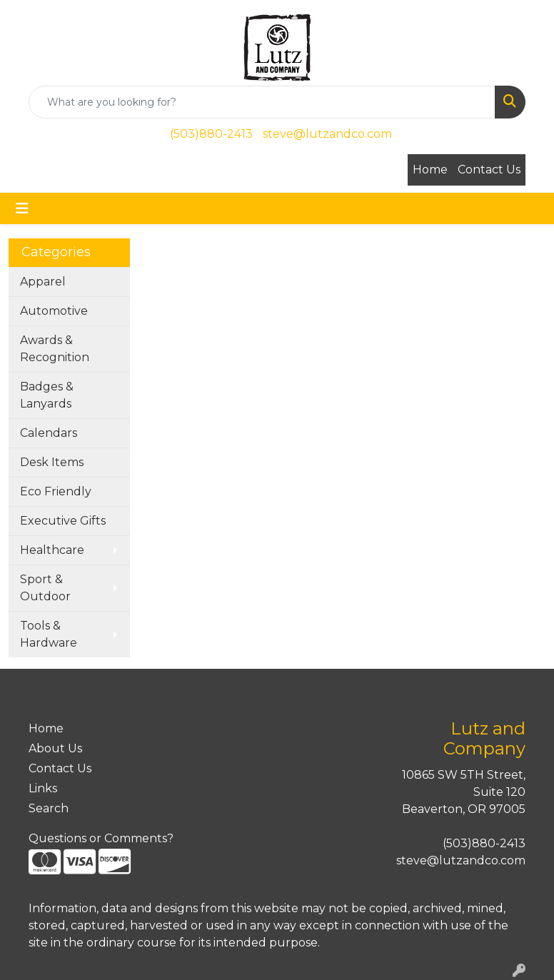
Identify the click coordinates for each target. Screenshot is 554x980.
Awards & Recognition (55, 349)
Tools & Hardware (49, 634)
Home (430, 170)
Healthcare (52, 550)
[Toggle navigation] (22, 208)
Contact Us (489, 170)
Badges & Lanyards (47, 395)
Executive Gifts (63, 521)
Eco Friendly (56, 491)
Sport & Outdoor (45, 588)
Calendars (49, 433)
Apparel (43, 282)
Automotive (54, 311)
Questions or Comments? (101, 838)
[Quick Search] (262, 102)
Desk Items (52, 462)
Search (49, 808)
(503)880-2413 (211, 134)
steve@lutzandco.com (327, 134)
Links (43, 788)
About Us (55, 748)
